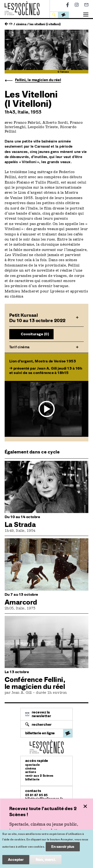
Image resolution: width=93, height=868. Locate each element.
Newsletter (86, 5)
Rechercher (42, 724)
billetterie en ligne (40, 733)
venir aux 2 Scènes (39, 776)
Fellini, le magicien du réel (38, 80)
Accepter (16, 860)
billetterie (32, 779)
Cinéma (21, 24)
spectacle (32, 765)
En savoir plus (63, 847)
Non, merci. (46, 860)
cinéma (31, 768)
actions (31, 772)
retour (6, 23)
